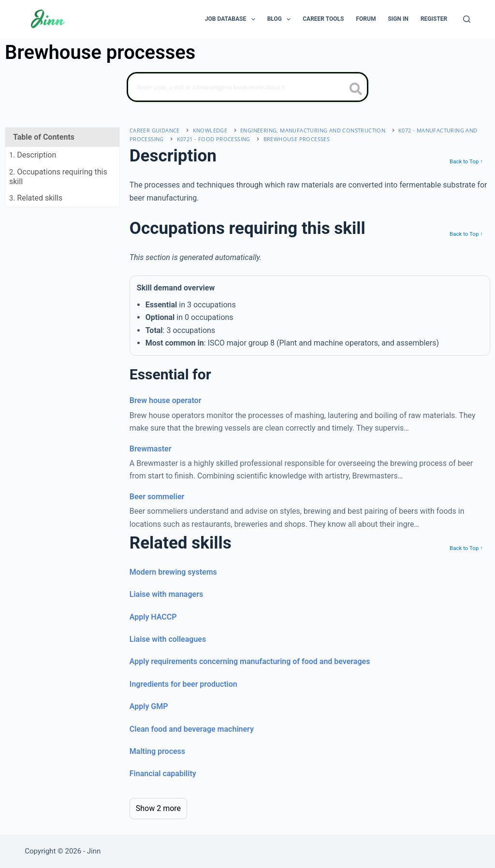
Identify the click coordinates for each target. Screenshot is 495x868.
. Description (33, 155)
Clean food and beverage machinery (192, 729)
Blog (281, 19)
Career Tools (323, 19)
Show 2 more (158, 808)
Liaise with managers (166, 594)
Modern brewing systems (173, 572)
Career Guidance (155, 130)
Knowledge (210, 130)
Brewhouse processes (297, 139)
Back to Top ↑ (466, 161)
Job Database (232, 19)
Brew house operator (166, 400)
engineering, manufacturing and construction (313, 130)
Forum (366, 19)
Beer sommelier (157, 497)
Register (434, 19)
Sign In (398, 19)
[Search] (467, 19)
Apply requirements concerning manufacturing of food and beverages (250, 661)
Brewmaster (151, 449)
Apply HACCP (153, 617)
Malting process (157, 751)
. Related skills (36, 198)
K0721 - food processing (214, 139)
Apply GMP (149, 706)
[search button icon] (356, 90)
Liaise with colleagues (168, 639)
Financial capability (163, 774)
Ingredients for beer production (183, 684)
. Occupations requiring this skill (58, 176)
